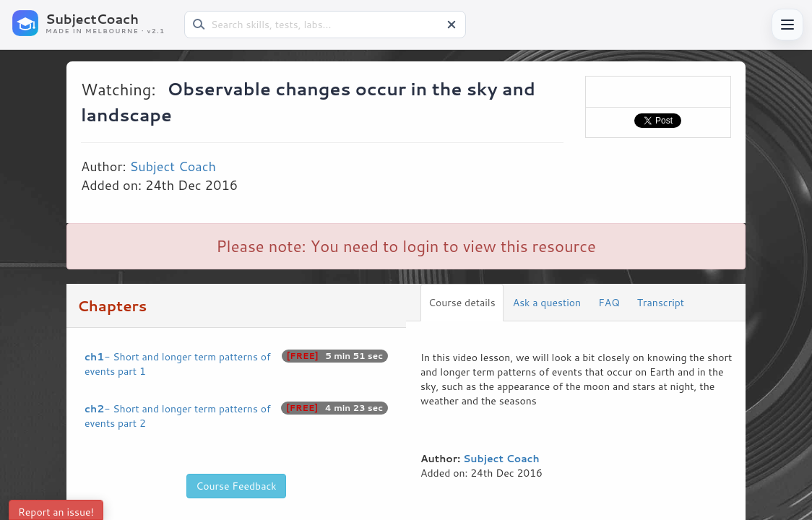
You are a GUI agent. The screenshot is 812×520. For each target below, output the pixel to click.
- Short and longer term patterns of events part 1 (236, 364)
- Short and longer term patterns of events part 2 (236, 416)
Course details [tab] (462, 303)
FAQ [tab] (609, 303)
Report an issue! (56, 512)
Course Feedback (236, 486)
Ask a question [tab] (547, 303)
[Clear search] (452, 25)
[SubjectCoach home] (94, 23)
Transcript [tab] (661, 303)
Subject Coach (173, 166)
